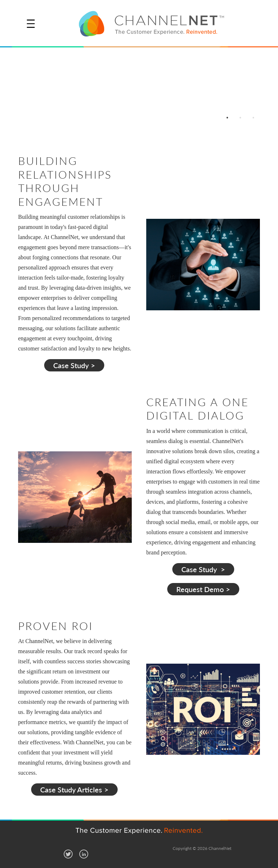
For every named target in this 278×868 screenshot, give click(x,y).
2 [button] (240, 117)
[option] (139, 90)
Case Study (71, 365)
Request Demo (200, 589)
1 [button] (227, 117)
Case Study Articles (71, 790)
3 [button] (253, 117)
